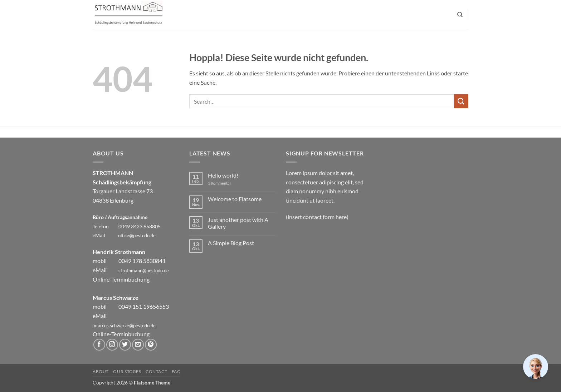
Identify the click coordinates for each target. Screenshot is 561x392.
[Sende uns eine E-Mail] (138, 345)
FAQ (176, 371)
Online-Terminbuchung (121, 279)
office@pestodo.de (137, 235)
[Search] (460, 15)
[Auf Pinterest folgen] (151, 345)
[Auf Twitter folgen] (125, 345)
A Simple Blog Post (231, 243)
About (101, 371)
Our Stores (127, 371)
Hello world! (223, 175)
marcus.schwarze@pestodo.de (125, 326)
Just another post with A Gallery (238, 223)
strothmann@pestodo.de (144, 271)
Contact (156, 371)
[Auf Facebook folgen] (99, 345)
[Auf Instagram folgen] (112, 345)
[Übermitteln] (461, 101)
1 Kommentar (225, 183)
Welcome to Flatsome (235, 199)
